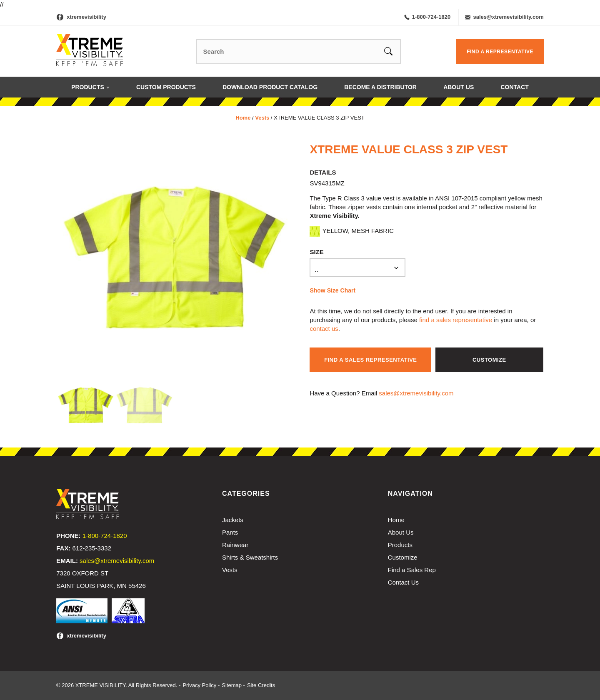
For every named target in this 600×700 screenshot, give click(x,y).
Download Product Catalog (270, 87)
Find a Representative (500, 52)
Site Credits (261, 685)
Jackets (233, 520)
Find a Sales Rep (412, 570)
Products (88, 87)
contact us (324, 329)
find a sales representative (456, 320)
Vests (262, 118)
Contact (514, 87)
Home (243, 118)
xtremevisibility (86, 17)
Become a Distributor (380, 87)
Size (316, 252)
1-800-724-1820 (427, 17)
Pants (230, 532)
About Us (459, 87)
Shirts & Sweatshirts (250, 557)
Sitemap (232, 685)
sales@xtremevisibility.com (504, 17)
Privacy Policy (199, 685)
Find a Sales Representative (370, 360)
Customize (489, 360)
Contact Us (403, 582)
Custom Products (166, 87)
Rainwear (235, 545)
